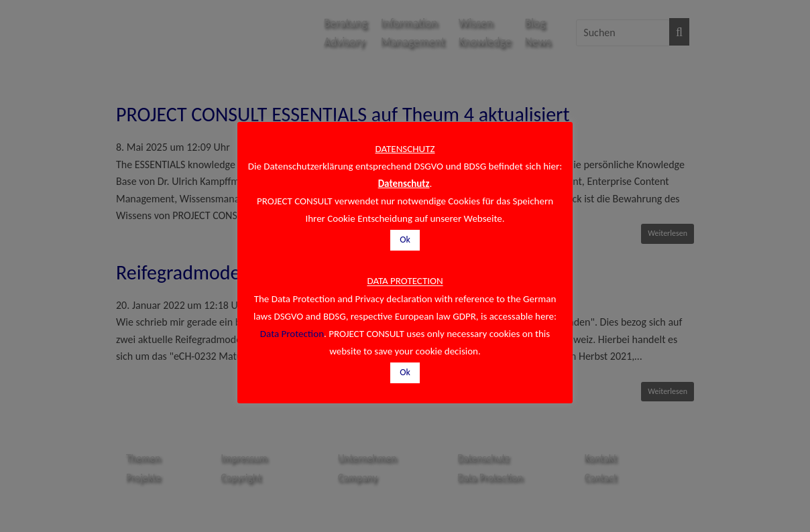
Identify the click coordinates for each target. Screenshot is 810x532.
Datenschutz (404, 184)
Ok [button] (405, 240)
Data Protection (292, 334)
